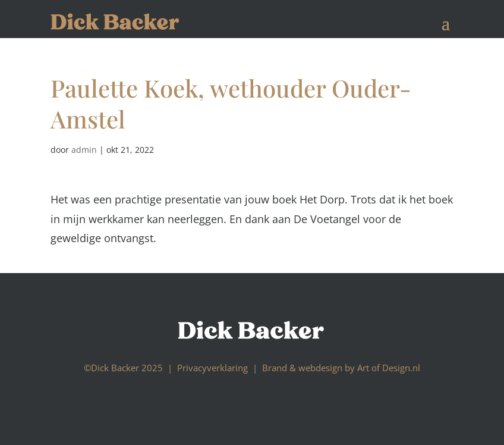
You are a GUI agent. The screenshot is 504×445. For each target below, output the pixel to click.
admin (84, 150)
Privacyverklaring (212, 368)
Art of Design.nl (389, 368)
